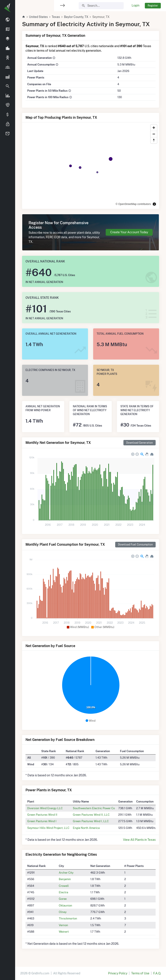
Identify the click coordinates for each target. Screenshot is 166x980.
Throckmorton (68, 918)
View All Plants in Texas (139, 840)
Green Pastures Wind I (42, 821)
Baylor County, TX (76, 17)
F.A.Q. (157, 973)
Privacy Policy (118, 973)
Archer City (66, 873)
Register (153, 6)
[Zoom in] (154, 128)
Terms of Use (140, 973)
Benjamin (65, 879)
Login (136, 5)
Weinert (64, 932)
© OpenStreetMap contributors (133, 204)
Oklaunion (65, 905)
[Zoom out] (154, 134)
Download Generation (140, 443)
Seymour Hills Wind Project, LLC (48, 828)
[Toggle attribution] (154, 204)
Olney (63, 912)
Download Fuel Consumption (135, 544)
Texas (56, 17)
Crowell (64, 886)
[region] (8, 487)
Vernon (63, 925)
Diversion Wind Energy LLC (45, 808)
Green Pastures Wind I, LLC (91, 821)
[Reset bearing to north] (154, 140)
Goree (63, 899)
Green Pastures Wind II (42, 815)
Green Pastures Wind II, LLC (91, 815)
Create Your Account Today (129, 232)
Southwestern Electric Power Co (94, 808)
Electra (63, 892)
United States (38, 17)
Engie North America (86, 828)
